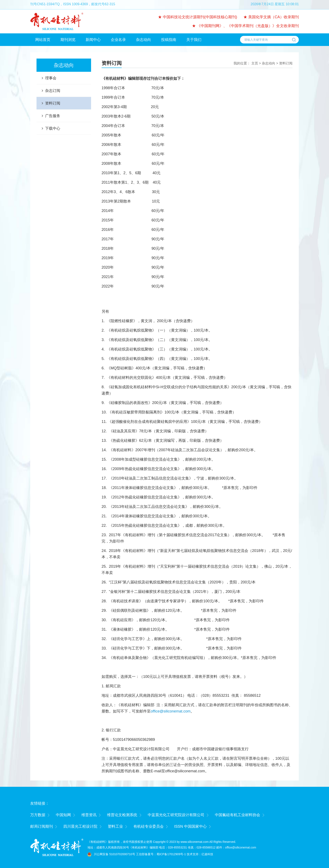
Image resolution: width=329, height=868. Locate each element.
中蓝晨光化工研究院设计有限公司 (176, 815)
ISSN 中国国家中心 (190, 826)
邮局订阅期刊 (42, 826)
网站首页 (43, 40)
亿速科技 (207, 854)
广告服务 (53, 116)
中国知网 (63, 815)
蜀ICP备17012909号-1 (171, 854)
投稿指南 (169, 40)
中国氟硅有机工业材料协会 (238, 815)
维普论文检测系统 (122, 815)
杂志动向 (144, 40)
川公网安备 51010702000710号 (114, 854)
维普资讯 (89, 815)
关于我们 (194, 40)
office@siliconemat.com (171, 711)
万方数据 (38, 815)
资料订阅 (53, 103)
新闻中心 (93, 40)
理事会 (51, 78)
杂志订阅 (53, 91)
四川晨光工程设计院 (80, 826)
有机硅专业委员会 (149, 826)
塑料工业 (115, 826)
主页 (255, 63)
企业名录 (118, 40)
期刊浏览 (68, 40)
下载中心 (53, 128)
